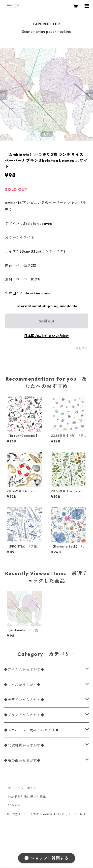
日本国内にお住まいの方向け (47, 336)
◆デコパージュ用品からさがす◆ (31, 730)
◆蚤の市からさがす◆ (22, 760)
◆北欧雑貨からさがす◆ (24, 745)
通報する (82, 348)
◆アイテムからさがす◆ (24, 670)
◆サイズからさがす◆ (22, 685)
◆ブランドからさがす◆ (24, 715)
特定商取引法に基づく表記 (27, 797)
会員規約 (14, 805)
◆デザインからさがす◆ (24, 700)
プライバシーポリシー (24, 788)
